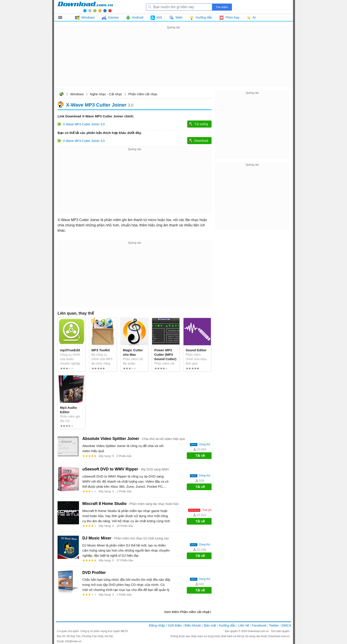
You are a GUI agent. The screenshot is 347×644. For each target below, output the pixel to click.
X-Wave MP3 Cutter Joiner (96, 105)
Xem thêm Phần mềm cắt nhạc (187, 612)
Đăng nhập (157, 625)
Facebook (259, 625)
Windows (77, 94)
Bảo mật (210, 625)
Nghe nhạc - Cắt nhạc (106, 94)
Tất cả (63, 17)
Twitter (274, 625)
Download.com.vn (61, 95)
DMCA (286, 625)
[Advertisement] (173, 61)
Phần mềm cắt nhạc (143, 94)
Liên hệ (244, 625)
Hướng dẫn (227, 625)
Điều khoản (193, 625)
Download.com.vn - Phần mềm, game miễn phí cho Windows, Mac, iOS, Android (85, 7)
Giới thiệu (175, 625)
